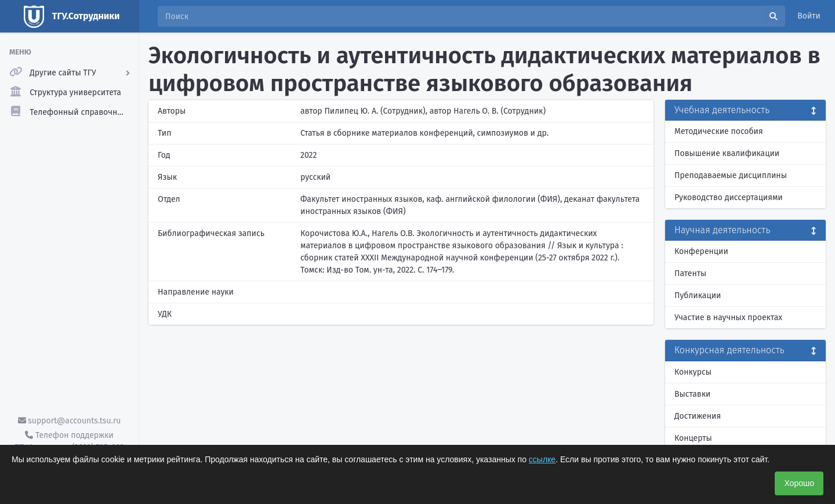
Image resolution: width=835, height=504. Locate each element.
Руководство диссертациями (729, 197)
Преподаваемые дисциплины (731, 175)
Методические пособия (719, 131)
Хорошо (799, 483)
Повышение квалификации (727, 153)
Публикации (698, 295)
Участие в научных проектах (728, 318)
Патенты (690, 273)
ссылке (542, 459)
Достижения (698, 416)
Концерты (693, 438)
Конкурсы (693, 372)
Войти (809, 16)
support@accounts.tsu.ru (70, 421)
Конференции (701, 251)
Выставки (692, 394)
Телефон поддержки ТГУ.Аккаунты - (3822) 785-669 (69, 441)
